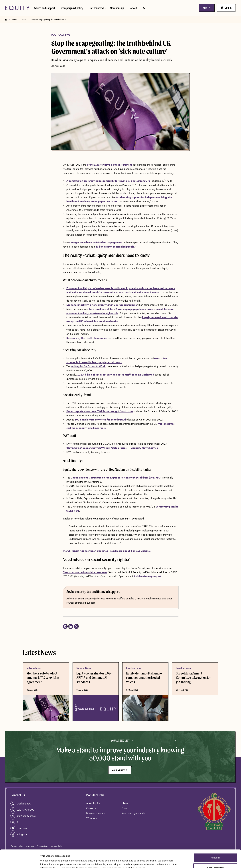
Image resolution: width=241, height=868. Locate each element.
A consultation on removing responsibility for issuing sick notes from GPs (108, 181)
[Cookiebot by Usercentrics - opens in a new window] (20, 862)
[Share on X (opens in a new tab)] (76, 626)
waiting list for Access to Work (88, 366)
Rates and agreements (133, 813)
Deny (215, 860)
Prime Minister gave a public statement (109, 165)
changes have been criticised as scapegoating (96, 242)
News (14, 19)
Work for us (92, 818)
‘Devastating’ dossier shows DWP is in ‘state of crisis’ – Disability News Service (112, 448)
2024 (24, 19)
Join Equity (120, 770)
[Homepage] (6, 20)
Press (124, 808)
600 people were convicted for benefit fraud (100, 419)
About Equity (93, 803)
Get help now (21, 804)
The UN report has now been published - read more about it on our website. (107, 551)
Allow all (215, 840)
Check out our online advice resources (85, 572)
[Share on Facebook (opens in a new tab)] (65, 626)
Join (206, 8)
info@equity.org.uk (23, 816)
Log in (226, 8)
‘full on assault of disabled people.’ (116, 247)
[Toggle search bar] (144, 8)
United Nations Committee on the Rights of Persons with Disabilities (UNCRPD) (116, 478)
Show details (161, 860)
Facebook (19, 828)
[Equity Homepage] (17, 8)
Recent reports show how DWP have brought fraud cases (100, 411)
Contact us (92, 808)
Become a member (96, 813)
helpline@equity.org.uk (148, 576)
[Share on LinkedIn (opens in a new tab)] (71, 626)
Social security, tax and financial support (93, 592)
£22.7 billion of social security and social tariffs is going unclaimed (116, 375)
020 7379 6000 (22, 810)
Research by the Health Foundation (87, 338)
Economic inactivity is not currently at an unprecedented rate (102, 305)
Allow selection (215, 850)
